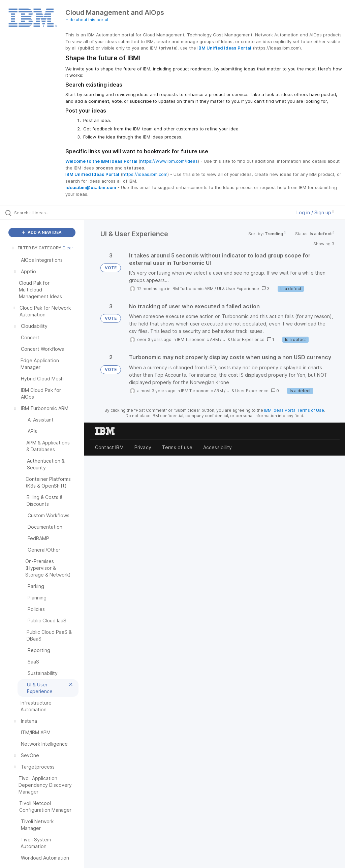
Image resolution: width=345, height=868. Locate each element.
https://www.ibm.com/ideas (169, 161)
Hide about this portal (87, 20)
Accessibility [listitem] (217, 447)
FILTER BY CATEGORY (36, 248)
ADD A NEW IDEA (42, 232)
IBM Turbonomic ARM (193, 289)
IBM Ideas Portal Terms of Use (294, 410)
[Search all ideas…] (45, 213)
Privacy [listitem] (143, 447)
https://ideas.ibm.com (145, 174)
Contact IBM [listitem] (109, 447)
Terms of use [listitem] (177, 447)
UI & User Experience (238, 289)
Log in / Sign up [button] (315, 212)
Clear (68, 248)
